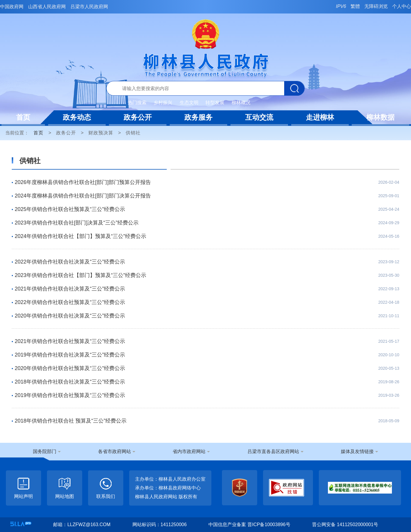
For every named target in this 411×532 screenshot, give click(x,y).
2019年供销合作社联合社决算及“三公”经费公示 (70, 355)
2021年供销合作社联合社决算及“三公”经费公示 (70, 289)
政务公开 (138, 117)
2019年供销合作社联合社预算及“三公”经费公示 (70, 395)
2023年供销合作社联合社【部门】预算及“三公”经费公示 (80, 275)
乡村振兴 (163, 103)
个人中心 (402, 6)
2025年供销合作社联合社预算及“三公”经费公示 (70, 209)
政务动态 (77, 117)
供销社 (133, 133)
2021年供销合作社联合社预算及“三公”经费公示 (70, 341)
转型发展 (215, 103)
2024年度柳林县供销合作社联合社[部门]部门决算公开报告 (83, 196)
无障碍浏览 (376, 6)
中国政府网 (12, 7)
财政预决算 (101, 133)
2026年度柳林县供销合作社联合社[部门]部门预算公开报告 (83, 182)
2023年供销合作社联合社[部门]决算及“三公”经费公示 (77, 223)
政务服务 (198, 117)
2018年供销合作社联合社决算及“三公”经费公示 (70, 382)
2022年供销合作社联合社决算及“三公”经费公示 (70, 262)
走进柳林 (320, 117)
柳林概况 (241, 103)
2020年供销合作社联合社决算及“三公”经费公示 (70, 316)
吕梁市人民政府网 (89, 7)
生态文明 (189, 103)
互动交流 (259, 117)
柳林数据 (380, 117)
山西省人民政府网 (47, 7)
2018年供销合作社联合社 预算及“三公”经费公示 (71, 421)
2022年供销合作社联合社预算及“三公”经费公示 (70, 302)
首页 (23, 117)
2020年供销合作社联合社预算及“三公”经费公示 (70, 368)
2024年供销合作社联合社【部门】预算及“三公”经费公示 (80, 236)
